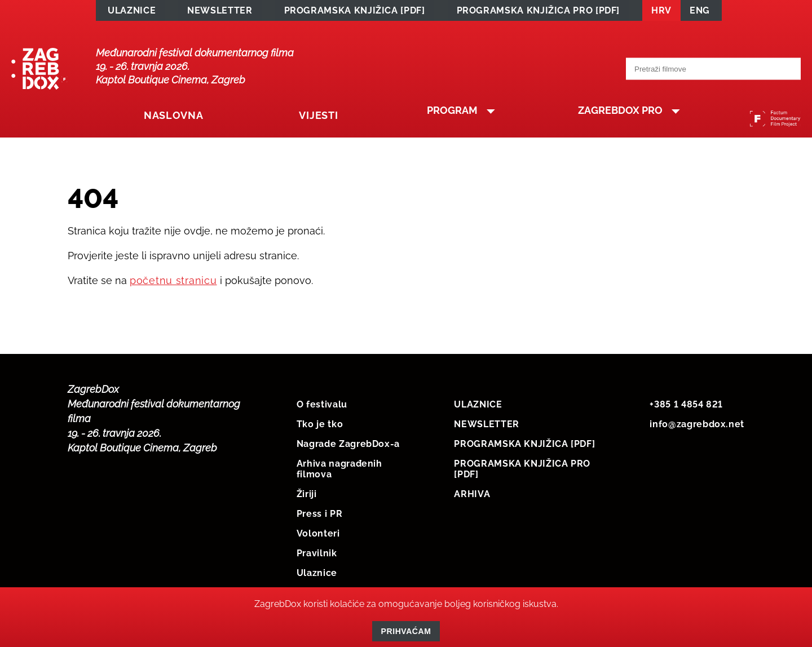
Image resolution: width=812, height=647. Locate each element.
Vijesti (305, 120)
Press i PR (319, 516)
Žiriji (307, 496)
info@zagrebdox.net (697, 426)
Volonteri (318, 536)
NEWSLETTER (220, 12)
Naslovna (170, 120)
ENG (700, 12)
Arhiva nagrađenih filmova (339, 471)
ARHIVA (472, 496)
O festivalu (322, 407)
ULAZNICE (132, 12)
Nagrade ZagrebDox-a (348, 446)
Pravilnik (317, 555)
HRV (661, 12)
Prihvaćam (406, 631)
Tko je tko (320, 426)
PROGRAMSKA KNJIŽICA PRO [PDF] (539, 12)
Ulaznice (317, 575)
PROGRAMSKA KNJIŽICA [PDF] (355, 12)
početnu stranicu (173, 283)
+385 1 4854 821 (686, 407)
